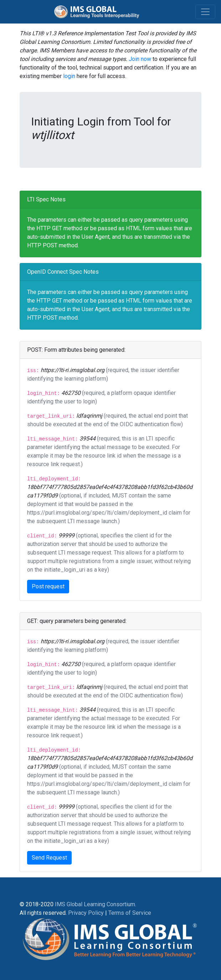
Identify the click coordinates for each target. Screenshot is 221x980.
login (69, 76)
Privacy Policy (86, 913)
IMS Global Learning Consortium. (96, 904)
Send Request (49, 858)
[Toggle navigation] (205, 12)
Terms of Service (130, 913)
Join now (140, 59)
